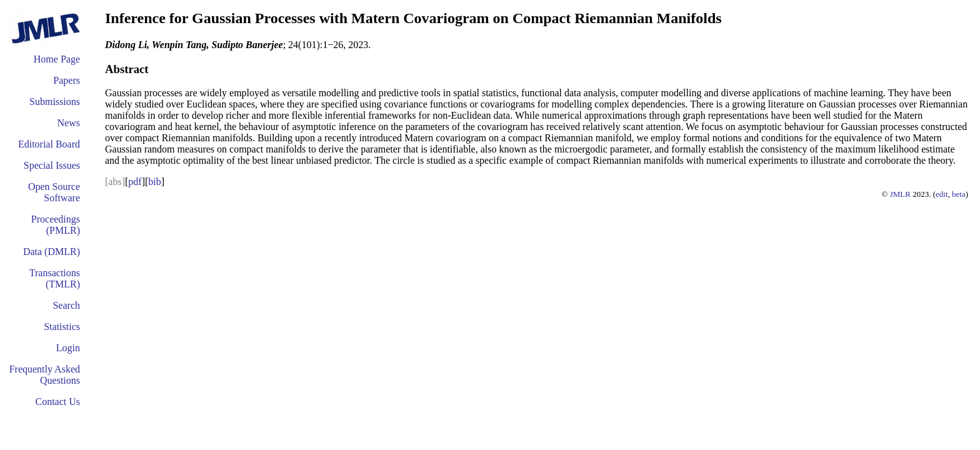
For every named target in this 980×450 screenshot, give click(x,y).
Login (68, 348)
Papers (67, 80)
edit (942, 194)
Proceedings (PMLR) (56, 225)
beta (959, 194)
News (69, 123)
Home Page (57, 59)
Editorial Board (49, 144)
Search (66, 305)
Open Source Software (54, 192)
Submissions (55, 102)
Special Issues (52, 165)
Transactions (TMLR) (55, 278)
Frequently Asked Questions (45, 375)
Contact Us (57, 402)
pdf (135, 182)
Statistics (62, 327)
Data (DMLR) (52, 252)
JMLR (900, 194)
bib (154, 182)
